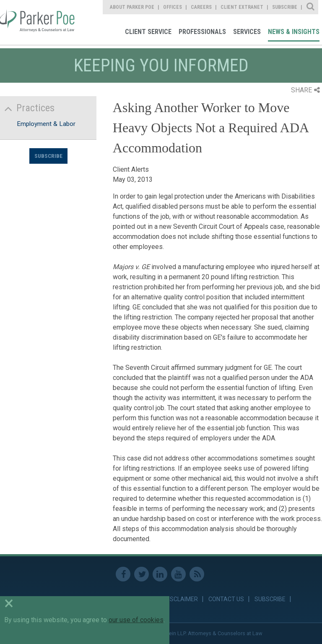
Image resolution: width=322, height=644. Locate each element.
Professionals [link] (202, 32)
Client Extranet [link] (242, 7)
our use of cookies (136, 620)
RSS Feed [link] (197, 574)
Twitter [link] (142, 574)
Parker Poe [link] (39, 22)
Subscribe (48, 156)
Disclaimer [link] (181, 599)
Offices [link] (173, 7)
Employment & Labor (46, 124)
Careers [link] (201, 7)
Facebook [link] (123, 574)
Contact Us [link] (226, 599)
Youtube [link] (178, 574)
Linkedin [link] (160, 574)
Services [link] (247, 32)
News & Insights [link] (294, 32)
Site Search (311, 7)
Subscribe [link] (285, 7)
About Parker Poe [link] (132, 7)
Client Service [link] (148, 32)
